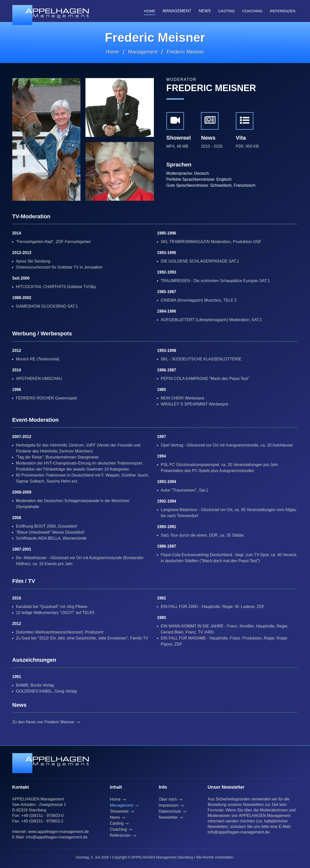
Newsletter (168, 817)
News (115, 817)
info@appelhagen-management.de (57, 837)
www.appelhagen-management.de (59, 832)
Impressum (169, 805)
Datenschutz (170, 811)
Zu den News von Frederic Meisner (44, 722)
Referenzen (283, 11)
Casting (226, 11)
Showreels (119, 811)
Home (149, 11)
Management (143, 52)
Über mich (168, 799)
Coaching (252, 11)
